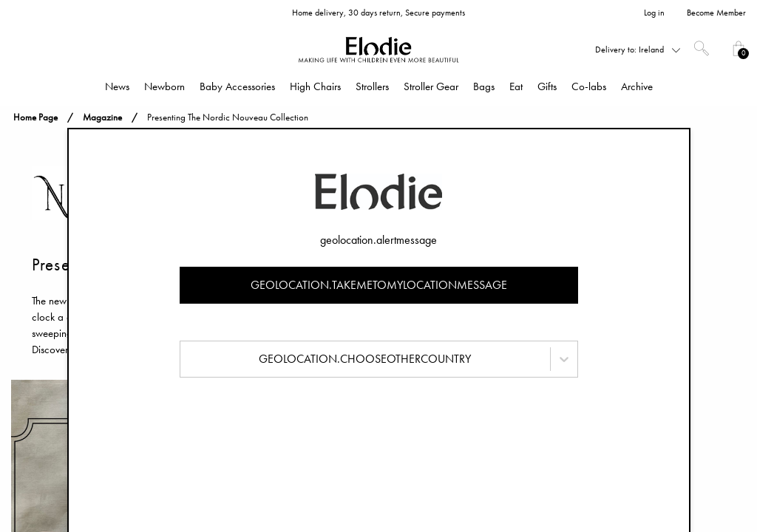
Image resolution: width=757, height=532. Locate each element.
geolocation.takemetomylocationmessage (379, 285)
